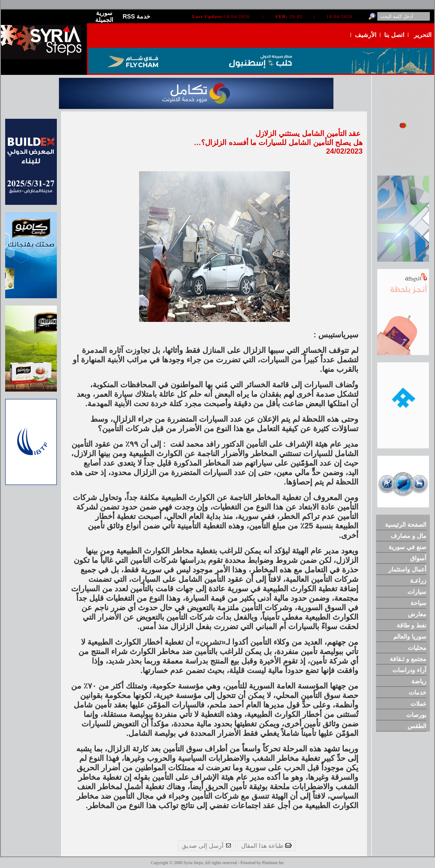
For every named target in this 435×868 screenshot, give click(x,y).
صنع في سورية (407, 547)
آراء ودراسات (409, 670)
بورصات (416, 715)
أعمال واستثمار (407, 569)
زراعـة (418, 581)
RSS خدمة (137, 16)
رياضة (419, 681)
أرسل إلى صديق (207, 846)
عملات (418, 704)
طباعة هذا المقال (266, 846)
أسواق (418, 558)
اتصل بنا (394, 35)
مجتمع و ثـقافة (408, 659)
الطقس (417, 726)
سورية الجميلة (104, 16)
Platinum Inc (273, 863)
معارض (417, 614)
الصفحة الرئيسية (406, 525)
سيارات (417, 592)
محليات (417, 648)
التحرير (423, 35)
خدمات (418, 692)
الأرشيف (366, 35)
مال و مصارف (409, 536)
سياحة (418, 603)
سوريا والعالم (410, 636)
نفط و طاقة (412, 625)
